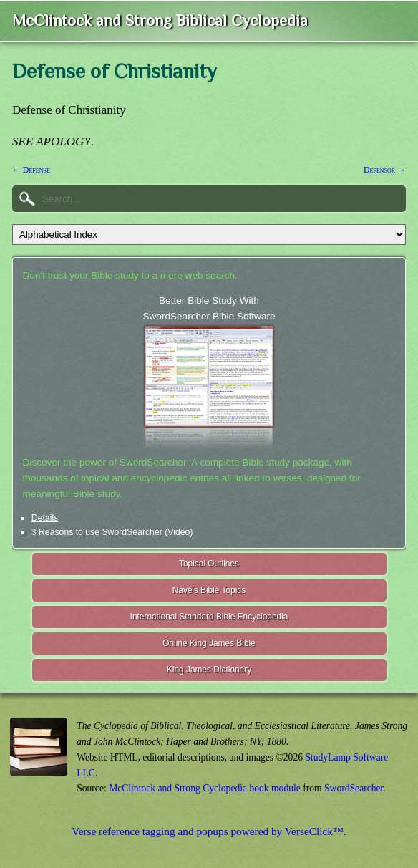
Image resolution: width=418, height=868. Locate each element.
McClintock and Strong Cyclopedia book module (205, 788)
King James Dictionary (209, 670)
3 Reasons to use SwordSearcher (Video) (112, 532)
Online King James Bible (209, 643)
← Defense (31, 170)
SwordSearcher (354, 788)
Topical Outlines (209, 564)
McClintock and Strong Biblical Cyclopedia (160, 20)
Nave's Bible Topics (209, 590)
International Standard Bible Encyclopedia (209, 617)
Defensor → (385, 170)
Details (45, 518)
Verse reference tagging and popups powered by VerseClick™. (209, 831)
